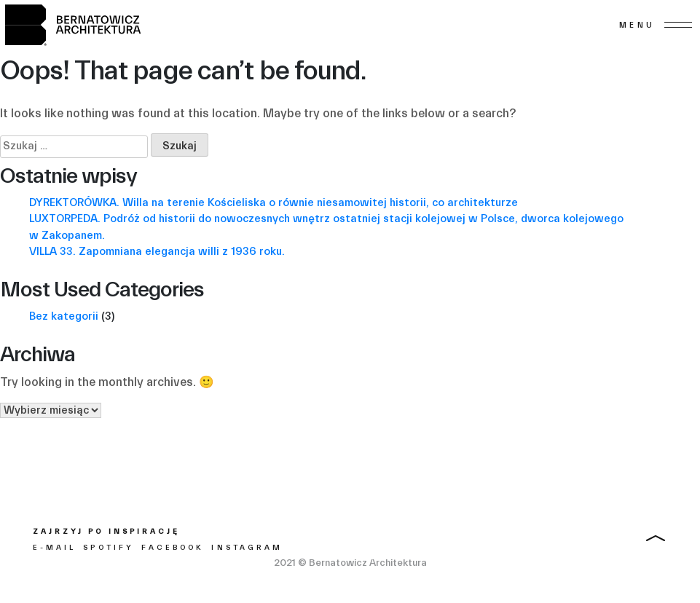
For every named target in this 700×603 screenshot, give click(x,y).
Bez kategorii (64, 316)
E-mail (54, 548)
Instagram (247, 548)
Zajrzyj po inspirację (106, 532)
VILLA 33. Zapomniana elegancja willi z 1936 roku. (157, 252)
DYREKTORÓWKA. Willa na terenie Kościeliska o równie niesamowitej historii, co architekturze (274, 203)
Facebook (173, 548)
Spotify (108, 548)
